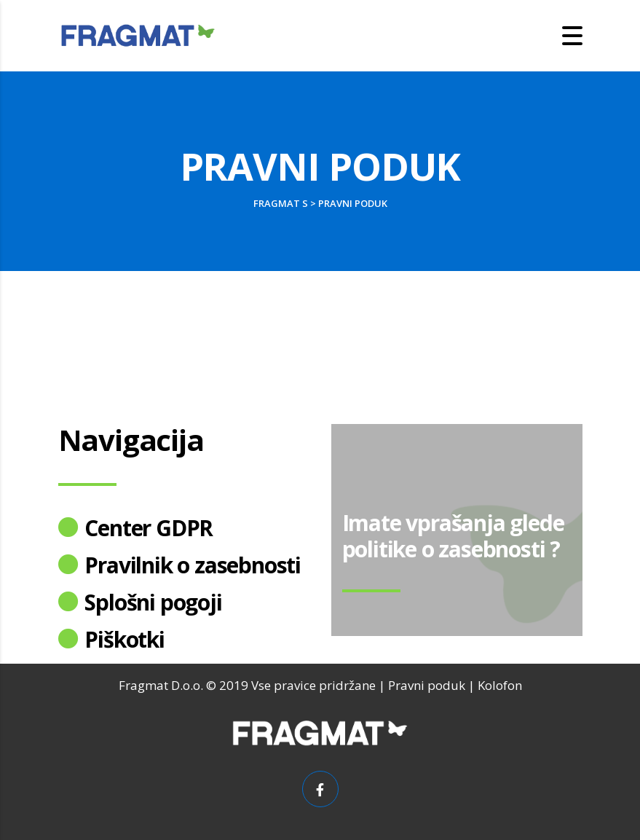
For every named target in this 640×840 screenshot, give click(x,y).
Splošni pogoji (153, 602)
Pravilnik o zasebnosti (193, 565)
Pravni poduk (427, 685)
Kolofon (500, 685)
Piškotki (124, 639)
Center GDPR (149, 528)
